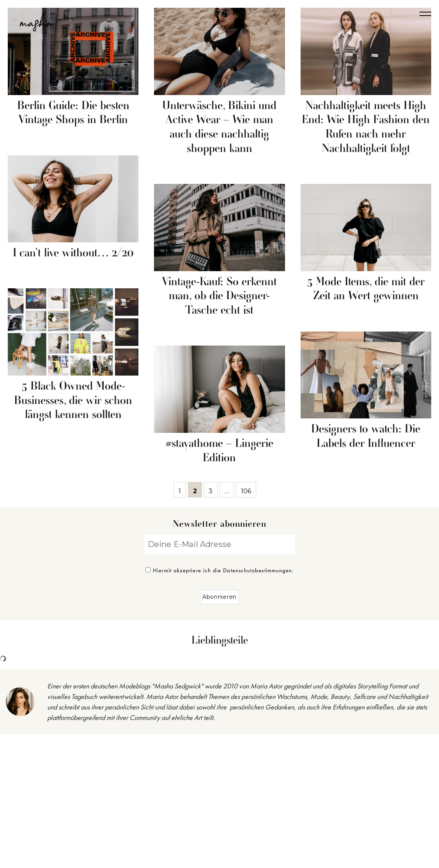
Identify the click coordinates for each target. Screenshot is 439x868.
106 (248, 490)
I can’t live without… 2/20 (73, 253)
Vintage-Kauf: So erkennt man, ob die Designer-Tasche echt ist (219, 296)
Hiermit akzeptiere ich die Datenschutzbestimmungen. (220, 570)
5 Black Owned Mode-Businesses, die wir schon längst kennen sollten (73, 401)
